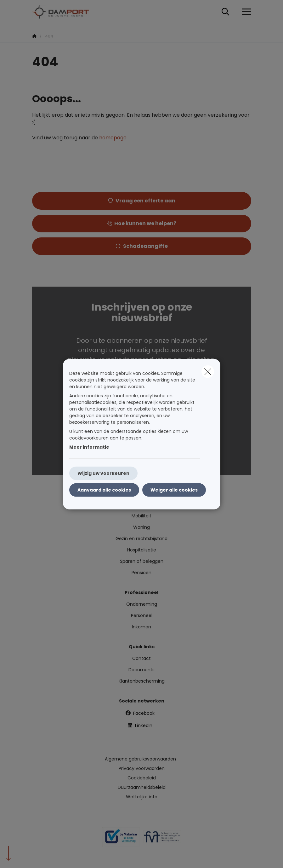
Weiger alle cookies (174, 490)
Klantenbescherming (142, 681)
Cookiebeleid (142, 778)
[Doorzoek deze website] (225, 12)
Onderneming (142, 604)
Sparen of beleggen (142, 561)
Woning (141, 527)
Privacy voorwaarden (142, 768)
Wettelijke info (142, 797)
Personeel (142, 615)
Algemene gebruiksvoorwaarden (140, 759)
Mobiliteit (141, 516)
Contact (141, 658)
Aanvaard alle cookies (104, 490)
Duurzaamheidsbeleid (142, 787)
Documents (141, 670)
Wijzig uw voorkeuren (103, 473)
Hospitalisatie (142, 550)
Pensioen (141, 573)
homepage (113, 138)
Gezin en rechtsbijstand (141, 539)
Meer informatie (89, 447)
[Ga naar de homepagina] (64, 12)
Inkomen (141, 627)
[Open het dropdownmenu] (245, 12)
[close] (208, 371)
